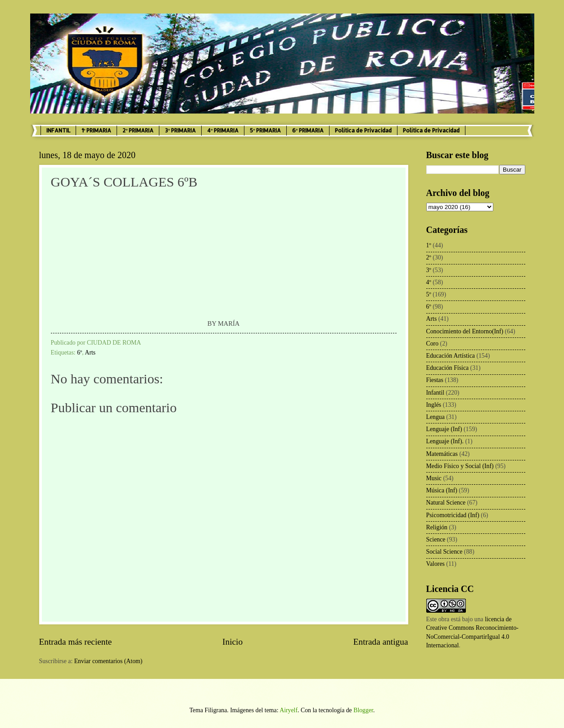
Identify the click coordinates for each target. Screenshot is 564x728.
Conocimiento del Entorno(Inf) (465, 331)
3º (429, 270)
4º (429, 282)
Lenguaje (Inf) (444, 429)
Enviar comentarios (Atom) (108, 661)
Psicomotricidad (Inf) (453, 515)
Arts (90, 353)
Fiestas (435, 380)
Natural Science (446, 503)
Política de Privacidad (363, 130)
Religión (437, 527)
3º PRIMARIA (180, 130)
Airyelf (289, 710)
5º (429, 294)
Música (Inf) (442, 490)
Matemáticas (442, 454)
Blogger (363, 710)
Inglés (434, 405)
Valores (435, 564)
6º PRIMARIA (308, 130)
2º (429, 257)
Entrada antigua (381, 642)
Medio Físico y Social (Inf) (460, 466)
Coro (433, 344)
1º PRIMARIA (97, 130)
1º (429, 245)
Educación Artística (451, 356)
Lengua (435, 417)
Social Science (444, 552)
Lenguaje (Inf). (445, 441)
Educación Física (448, 368)
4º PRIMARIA (223, 130)
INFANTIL (58, 130)
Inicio (232, 642)
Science (436, 539)
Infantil (435, 393)
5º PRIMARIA (265, 130)
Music (434, 478)
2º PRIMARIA (138, 130)
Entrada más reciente (76, 642)
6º (79, 353)
